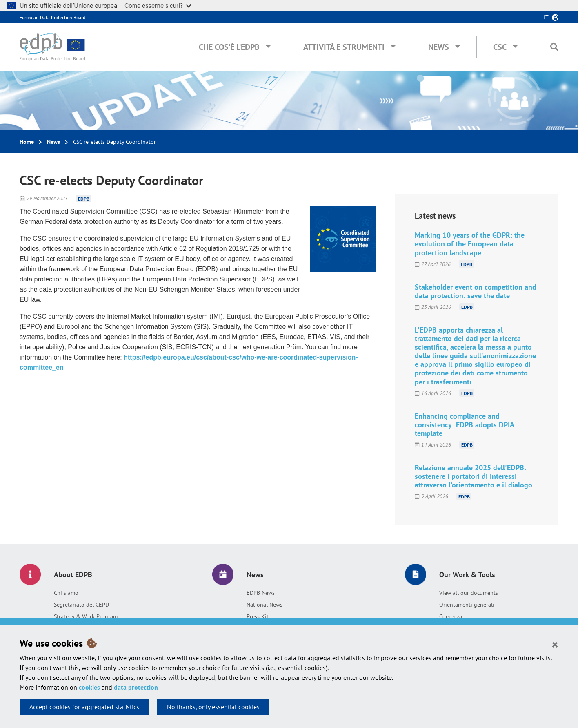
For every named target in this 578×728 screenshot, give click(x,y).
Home (27, 142)
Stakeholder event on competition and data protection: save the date (476, 291)
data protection (136, 687)
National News (265, 605)
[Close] (555, 644)
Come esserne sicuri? (158, 6)
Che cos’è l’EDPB (229, 47)
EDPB (84, 198)
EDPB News (261, 593)
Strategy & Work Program (86, 616)
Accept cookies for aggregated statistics (84, 707)
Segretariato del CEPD (81, 605)
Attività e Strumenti (344, 47)
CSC (500, 47)
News (439, 47)
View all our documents (469, 593)
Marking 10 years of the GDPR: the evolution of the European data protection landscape (470, 244)
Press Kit (258, 616)
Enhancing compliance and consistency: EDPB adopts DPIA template (464, 425)
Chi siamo (66, 593)
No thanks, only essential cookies (213, 707)
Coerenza (451, 616)
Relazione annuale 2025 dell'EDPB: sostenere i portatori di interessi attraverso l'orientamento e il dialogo (474, 476)
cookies (89, 687)
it (546, 17)
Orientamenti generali (467, 605)
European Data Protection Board (52, 17)
